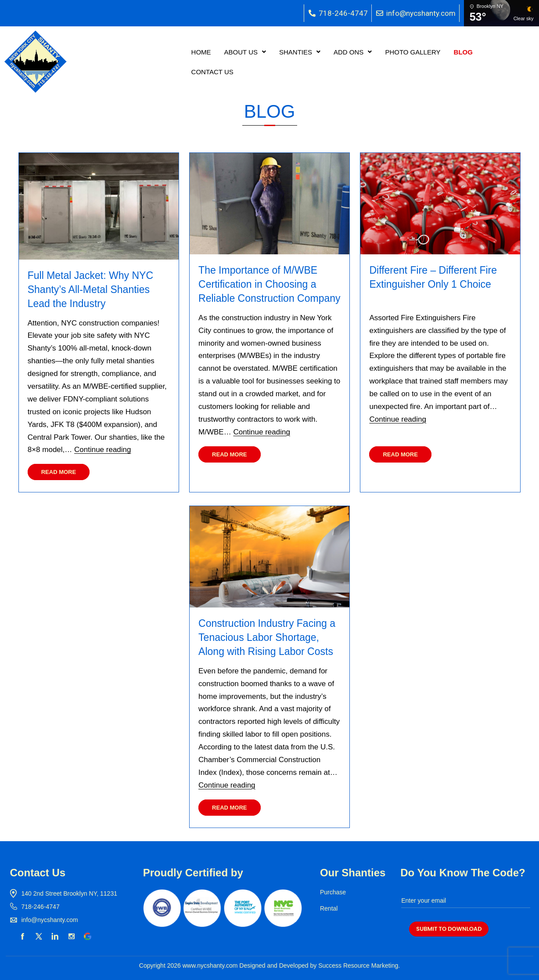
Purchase (333, 892)
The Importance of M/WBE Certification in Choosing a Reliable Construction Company (269, 284)
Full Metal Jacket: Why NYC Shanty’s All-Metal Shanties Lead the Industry (90, 289)
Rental (329, 908)
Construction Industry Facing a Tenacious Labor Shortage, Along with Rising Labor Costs (267, 637)
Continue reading (102, 450)
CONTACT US (212, 72)
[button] (245, 52)
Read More (59, 472)
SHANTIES (300, 52)
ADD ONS (353, 52)
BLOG (463, 52)
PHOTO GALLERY (413, 52)
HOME (201, 52)
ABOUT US (245, 52)
